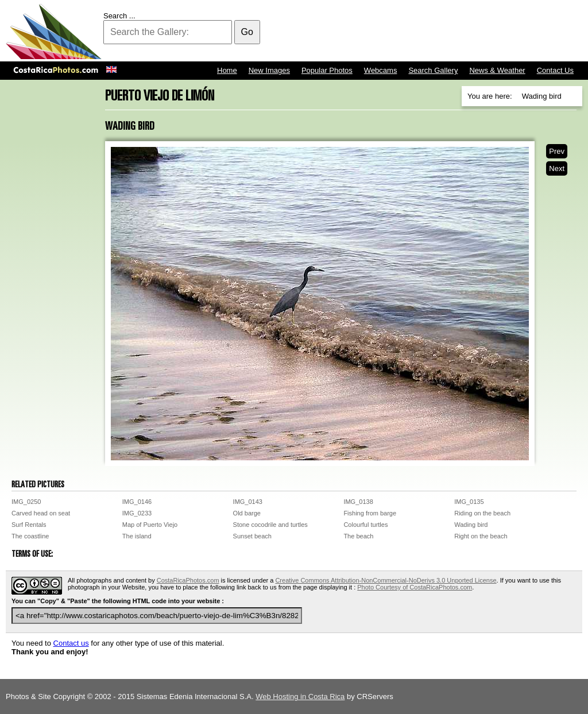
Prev (557, 151)
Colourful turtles (365, 525)
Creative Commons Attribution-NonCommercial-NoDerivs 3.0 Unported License (386, 580)
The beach (358, 536)
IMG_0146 (137, 502)
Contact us (71, 643)
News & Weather (497, 70)
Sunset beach (252, 536)
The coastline (30, 536)
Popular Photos (327, 70)
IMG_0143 (248, 502)
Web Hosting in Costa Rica (300, 696)
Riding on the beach (482, 513)
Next (557, 168)
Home (227, 70)
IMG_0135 (469, 502)
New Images (269, 70)
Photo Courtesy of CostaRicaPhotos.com (415, 587)
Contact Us (555, 70)
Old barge (247, 513)
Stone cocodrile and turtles (270, 525)
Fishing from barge (370, 513)
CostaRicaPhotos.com (188, 580)
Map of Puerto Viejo (150, 525)
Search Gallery (433, 70)
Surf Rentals (29, 525)
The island (137, 536)
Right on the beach (481, 536)
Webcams (381, 70)
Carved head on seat (41, 513)
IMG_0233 (137, 513)
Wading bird (471, 525)
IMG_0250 (26, 502)
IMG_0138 (358, 502)
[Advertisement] (373, 32)
